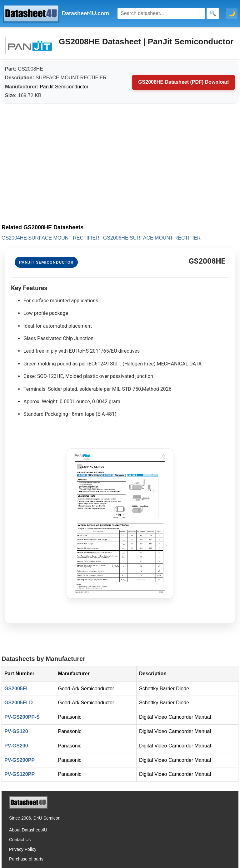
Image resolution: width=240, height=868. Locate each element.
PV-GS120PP (20, 774)
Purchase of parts (26, 859)
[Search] (161, 13)
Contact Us (20, 840)
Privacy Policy (23, 849)
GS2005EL (17, 689)
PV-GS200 (16, 746)
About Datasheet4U (28, 830)
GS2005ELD (19, 703)
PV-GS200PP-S (22, 717)
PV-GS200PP (20, 760)
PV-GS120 (16, 731)
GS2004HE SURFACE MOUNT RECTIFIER (50, 238)
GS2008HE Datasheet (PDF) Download (183, 82)
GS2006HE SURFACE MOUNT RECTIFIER (152, 238)
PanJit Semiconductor (64, 87)
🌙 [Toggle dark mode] (232, 13)
